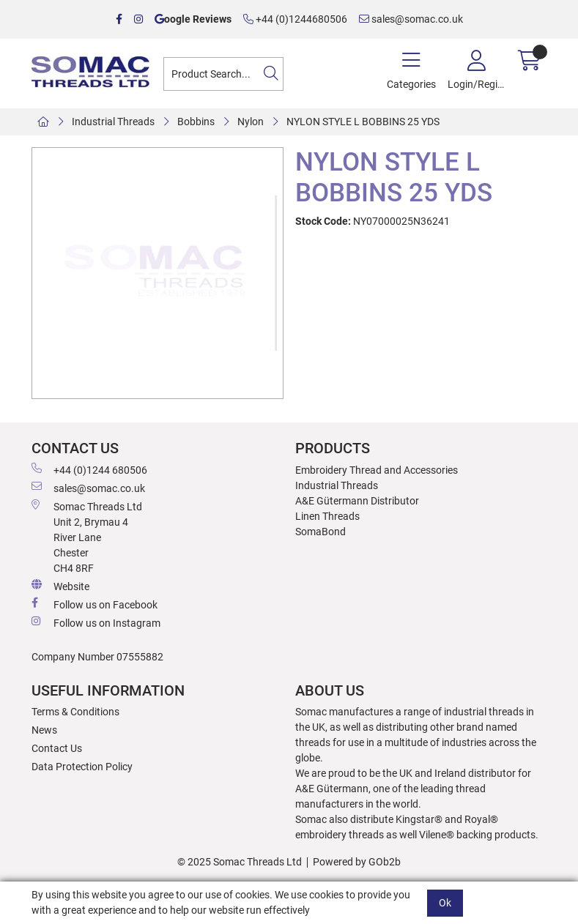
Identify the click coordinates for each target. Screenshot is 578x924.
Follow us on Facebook (95, 604)
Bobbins (196, 122)
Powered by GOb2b (357, 862)
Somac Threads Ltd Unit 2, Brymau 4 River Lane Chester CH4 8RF (87, 537)
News (44, 730)
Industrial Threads (113, 122)
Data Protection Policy (82, 767)
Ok (445, 903)
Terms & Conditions (75, 712)
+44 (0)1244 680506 (89, 469)
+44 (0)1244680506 (295, 19)
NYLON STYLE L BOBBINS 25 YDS (363, 122)
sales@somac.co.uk (411, 19)
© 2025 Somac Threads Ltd (240, 862)
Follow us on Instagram (96, 622)
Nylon (251, 122)
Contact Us (57, 748)
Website (60, 586)
